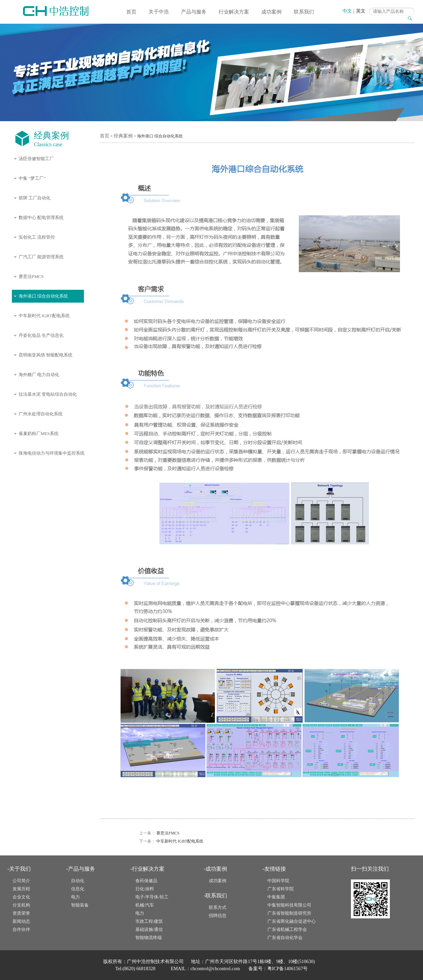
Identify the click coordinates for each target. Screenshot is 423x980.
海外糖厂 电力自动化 (39, 375)
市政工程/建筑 (149, 921)
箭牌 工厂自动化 (35, 198)
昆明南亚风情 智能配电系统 (46, 355)
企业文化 (21, 897)
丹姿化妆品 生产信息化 (41, 335)
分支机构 (21, 905)
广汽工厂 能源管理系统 (41, 257)
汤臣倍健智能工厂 (36, 159)
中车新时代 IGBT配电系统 (44, 316)
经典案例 (123, 136)
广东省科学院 (281, 889)
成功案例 (271, 12)
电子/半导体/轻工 (152, 897)
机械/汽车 (145, 905)
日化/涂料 (145, 889)
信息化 (78, 889)
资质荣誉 (21, 913)
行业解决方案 (234, 12)
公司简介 (21, 881)
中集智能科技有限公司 (289, 905)
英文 (361, 11)
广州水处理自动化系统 (41, 414)
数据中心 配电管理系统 (41, 217)
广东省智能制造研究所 (289, 913)
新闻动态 (21, 921)
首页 (131, 12)
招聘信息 (218, 916)
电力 (75, 897)
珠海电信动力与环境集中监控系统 (52, 453)
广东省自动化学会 (285, 938)
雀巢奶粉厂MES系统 (39, 433)
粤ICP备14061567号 (288, 969)
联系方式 (218, 907)
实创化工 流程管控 (37, 237)
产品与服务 (194, 12)
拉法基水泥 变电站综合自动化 (48, 394)
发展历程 (21, 889)
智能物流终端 (149, 938)
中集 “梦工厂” (32, 178)
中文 (347, 11)
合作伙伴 (21, 929)
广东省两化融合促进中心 (292, 921)
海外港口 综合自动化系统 (43, 296)
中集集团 (276, 897)
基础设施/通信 (149, 929)
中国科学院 (278, 881)
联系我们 (304, 12)
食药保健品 (146, 881)
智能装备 (80, 905)
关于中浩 (159, 12)
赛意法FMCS (31, 276)
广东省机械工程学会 (287, 929)
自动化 (78, 881)
